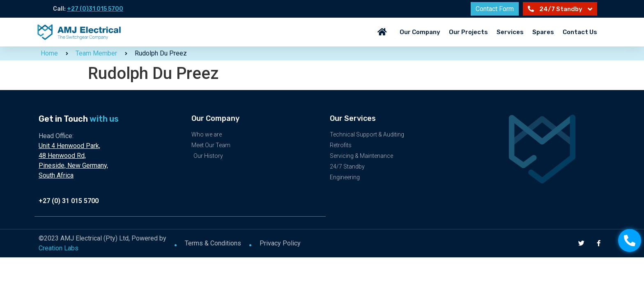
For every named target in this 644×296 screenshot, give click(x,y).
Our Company (420, 32)
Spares (543, 32)
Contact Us (580, 32)
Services (510, 32)
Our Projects (468, 32)
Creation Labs (59, 248)
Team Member (96, 53)
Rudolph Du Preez (161, 53)
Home (49, 53)
